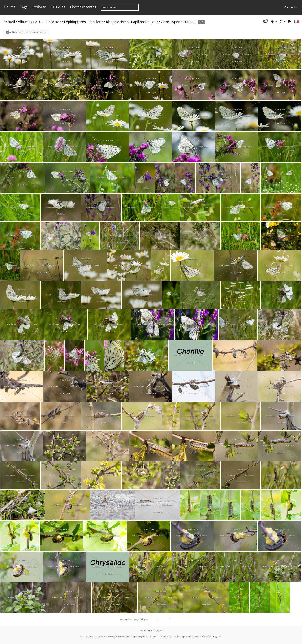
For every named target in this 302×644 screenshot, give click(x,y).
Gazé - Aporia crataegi (179, 22)
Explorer (39, 7)
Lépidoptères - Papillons (83, 22)
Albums (9, 7)
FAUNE (39, 22)
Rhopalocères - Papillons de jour (132, 22)
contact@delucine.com (145, 637)
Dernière (176, 619)
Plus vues (58, 7)
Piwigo (159, 630)
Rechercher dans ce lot (29, 32)
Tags (24, 7)
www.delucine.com (118, 637)
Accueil (9, 22)
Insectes (54, 22)
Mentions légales (212, 637)
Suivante (163, 619)
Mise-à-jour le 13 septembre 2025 (180, 637)
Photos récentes (83, 7)
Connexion (291, 7)
